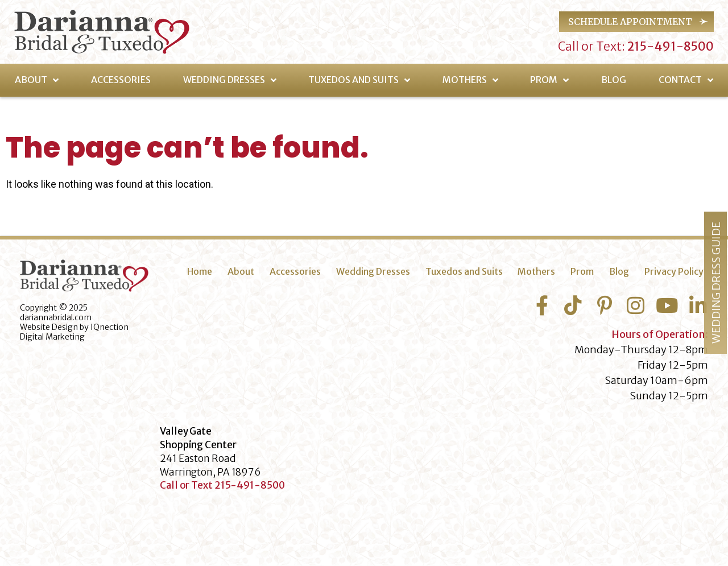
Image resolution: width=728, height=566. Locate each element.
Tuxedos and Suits (359, 80)
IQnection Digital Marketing (74, 332)
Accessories (121, 80)
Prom (549, 80)
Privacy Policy (674, 271)
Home (200, 271)
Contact (686, 80)
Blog (614, 80)
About (37, 80)
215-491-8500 (669, 46)
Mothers (470, 80)
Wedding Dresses (230, 80)
